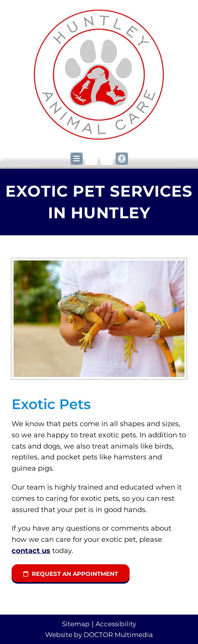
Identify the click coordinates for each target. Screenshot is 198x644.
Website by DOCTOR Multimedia (99, 635)
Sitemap (76, 624)
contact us (31, 551)
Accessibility (116, 624)
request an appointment (71, 574)
